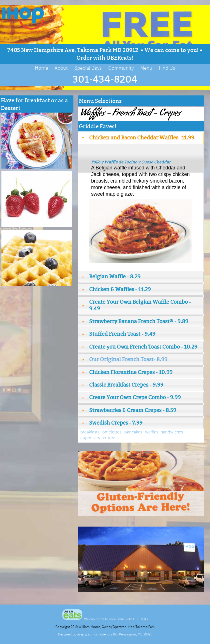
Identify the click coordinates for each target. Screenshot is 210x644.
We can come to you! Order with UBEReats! (105, 619)
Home (41, 68)
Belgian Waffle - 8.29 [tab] (111, 276)
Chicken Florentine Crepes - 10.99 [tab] (127, 372)
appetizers (90, 438)
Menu (146, 68)
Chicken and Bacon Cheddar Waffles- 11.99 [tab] (137, 138)
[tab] (141, 359)
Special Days (88, 68)
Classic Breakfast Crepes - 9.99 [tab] (122, 385)
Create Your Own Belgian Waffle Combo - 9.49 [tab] (136, 305)
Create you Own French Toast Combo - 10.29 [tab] (139, 347)
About (61, 68)
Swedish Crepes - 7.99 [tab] (112, 423)
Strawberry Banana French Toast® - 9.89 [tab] (134, 321)
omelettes (112, 432)
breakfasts (90, 432)
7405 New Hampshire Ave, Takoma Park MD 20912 (73, 50)
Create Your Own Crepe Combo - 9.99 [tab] (131, 397)
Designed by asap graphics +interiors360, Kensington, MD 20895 (105, 634)
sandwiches (172, 432)
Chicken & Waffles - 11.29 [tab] (116, 289)
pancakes (133, 432)
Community (121, 68)
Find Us (167, 68)
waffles (152, 432)
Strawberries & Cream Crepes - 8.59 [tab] (128, 410)
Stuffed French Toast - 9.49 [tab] (118, 334)
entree (109, 438)
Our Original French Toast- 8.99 (128, 359)
